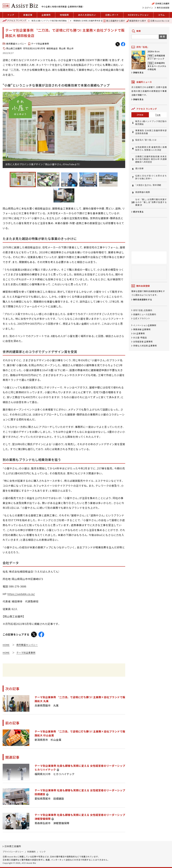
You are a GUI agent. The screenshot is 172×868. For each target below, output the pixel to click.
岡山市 (70, 48)
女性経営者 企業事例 (143, 342)
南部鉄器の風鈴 (143, 192)
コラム (161, 15)
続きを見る (138, 212)
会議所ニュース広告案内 (145, 314)
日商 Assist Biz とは (158, 21)
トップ (11, 15)
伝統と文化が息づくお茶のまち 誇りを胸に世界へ (151, 177)
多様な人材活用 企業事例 (145, 346)
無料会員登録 (163, 8)
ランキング (14, 21)
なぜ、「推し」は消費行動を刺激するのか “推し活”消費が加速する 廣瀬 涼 (151, 202)
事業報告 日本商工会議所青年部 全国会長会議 (93, 21)
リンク (43, 852)
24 (140, 115)
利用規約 (31, 852)
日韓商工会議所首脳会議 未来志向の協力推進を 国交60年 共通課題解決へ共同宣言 (151, 159)
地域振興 (64, 15)
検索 (163, 36)
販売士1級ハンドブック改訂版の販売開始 (49, 21)
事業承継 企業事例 (142, 329)
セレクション (138, 15)
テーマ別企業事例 (40, 44)
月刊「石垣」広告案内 (143, 310)
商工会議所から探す (114, 21)
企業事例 (46, 15)
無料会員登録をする (143, 299)
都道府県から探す (136, 21)
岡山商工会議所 (14, 48)
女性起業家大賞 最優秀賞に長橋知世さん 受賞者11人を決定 (151, 148)
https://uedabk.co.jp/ (21, 594)
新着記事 (28, 15)
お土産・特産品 (140, 337)
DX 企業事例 (139, 333)
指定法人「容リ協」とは (146, 140)
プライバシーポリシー (13, 852)
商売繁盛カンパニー (16, 44)
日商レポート (112, 15)
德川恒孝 (139, 168)
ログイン (149, 8)
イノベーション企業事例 (145, 325)
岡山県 (62, 48)
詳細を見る (138, 72)
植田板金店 (52, 48)
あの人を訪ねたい (87, 15)
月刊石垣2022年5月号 (34, 48)
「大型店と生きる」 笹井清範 (148, 185)
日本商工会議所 (13, 846)
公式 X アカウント (142, 318)
